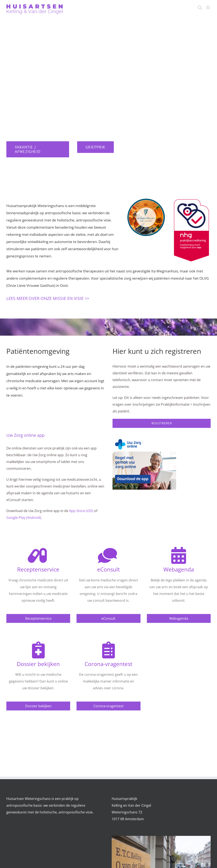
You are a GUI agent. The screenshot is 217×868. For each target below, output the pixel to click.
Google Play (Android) (24, 518)
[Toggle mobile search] (200, 8)
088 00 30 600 (60, 127)
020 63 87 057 (51, 92)
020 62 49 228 (58, 102)
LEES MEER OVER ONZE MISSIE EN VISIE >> (48, 298)
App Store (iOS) (81, 511)
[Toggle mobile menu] (208, 8)
